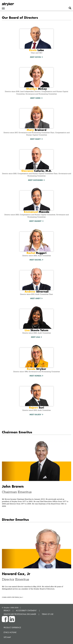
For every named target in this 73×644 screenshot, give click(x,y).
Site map (7, 637)
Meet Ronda (35, 376)
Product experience (12, 628)
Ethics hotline (10, 632)
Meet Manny (35, 221)
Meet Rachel (35, 260)
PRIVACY (7, 611)
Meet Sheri (35, 98)
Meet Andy (35, 298)
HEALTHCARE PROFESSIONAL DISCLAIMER (20, 614)
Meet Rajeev (35, 414)
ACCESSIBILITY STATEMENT (26, 611)
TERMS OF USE (48, 614)
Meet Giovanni (35, 180)
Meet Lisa (35, 337)
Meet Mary (35, 139)
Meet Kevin (35, 57)
